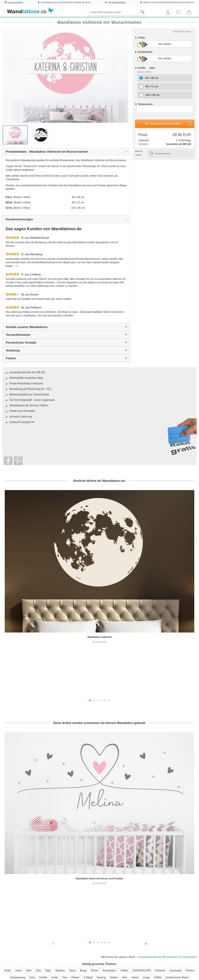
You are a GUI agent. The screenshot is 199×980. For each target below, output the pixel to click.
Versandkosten (84, 848)
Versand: (143, 157)
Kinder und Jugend (100, 21)
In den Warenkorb (169, 137)
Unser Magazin (184, 845)
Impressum (112, 848)
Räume (10, 21)
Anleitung (183, 833)
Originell (166, 21)
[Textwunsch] (165, 122)
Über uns (110, 829)
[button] (90, 566)
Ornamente (145, 21)
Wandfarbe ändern (182, 44)
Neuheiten (186, 21)
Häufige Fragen (84, 829)
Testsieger (114, 867)
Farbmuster (82, 842)
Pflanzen (55, 21)
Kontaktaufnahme (86, 835)
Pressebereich (114, 835)
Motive (125, 21)
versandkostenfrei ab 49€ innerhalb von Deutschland (167, 776)
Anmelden (35, 851)
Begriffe (74, 21)
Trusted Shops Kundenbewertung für (73, 871)
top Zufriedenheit (117, 3)
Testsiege (111, 842)
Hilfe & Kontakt (16, 3)
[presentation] (54, 762)
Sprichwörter (32, 21)
